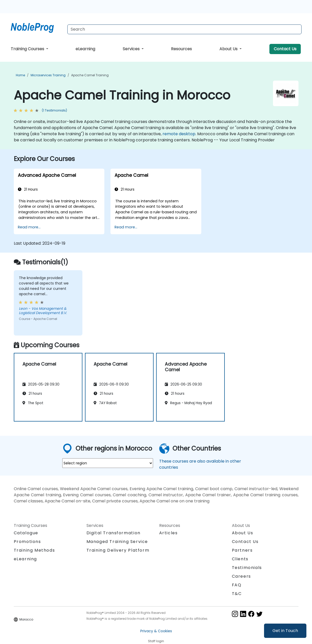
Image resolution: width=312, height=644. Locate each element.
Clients (240, 559)
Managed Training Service (117, 542)
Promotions (27, 542)
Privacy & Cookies (156, 631)
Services (132, 49)
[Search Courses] (184, 29)
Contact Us (285, 49)
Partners (242, 550)
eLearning (85, 49)
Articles (169, 533)
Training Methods (34, 550)
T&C (237, 594)
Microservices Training (48, 75)
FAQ (237, 585)
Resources (181, 49)
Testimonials (247, 568)
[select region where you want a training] (108, 463)
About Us (229, 49)
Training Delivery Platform (118, 550)
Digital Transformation (114, 533)
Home (20, 75)
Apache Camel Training (90, 75)
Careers (241, 576)
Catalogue (26, 533)
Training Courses (28, 49)
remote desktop (179, 134)
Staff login (156, 641)
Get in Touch (285, 631)
